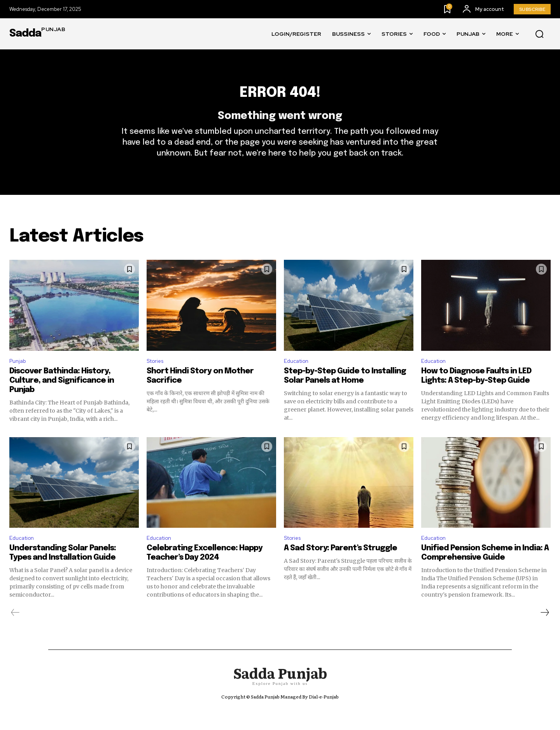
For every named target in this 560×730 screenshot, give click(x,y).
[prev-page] (15, 630)
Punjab (19, 376)
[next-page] (544, 630)
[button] (539, 34)
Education (298, 376)
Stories (157, 376)
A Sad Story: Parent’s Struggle (340, 566)
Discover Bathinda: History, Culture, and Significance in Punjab (62, 397)
